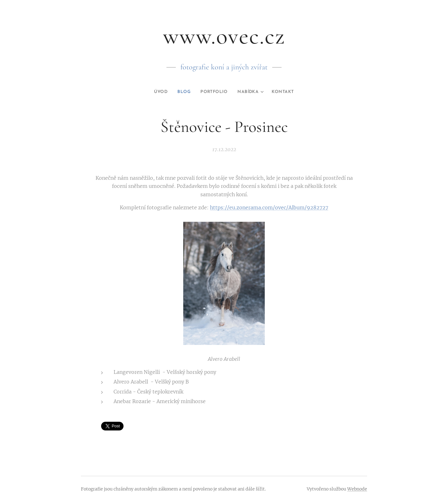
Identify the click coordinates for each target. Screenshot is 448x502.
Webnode (357, 489)
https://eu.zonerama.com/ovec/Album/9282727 (269, 207)
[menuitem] (157, 92)
